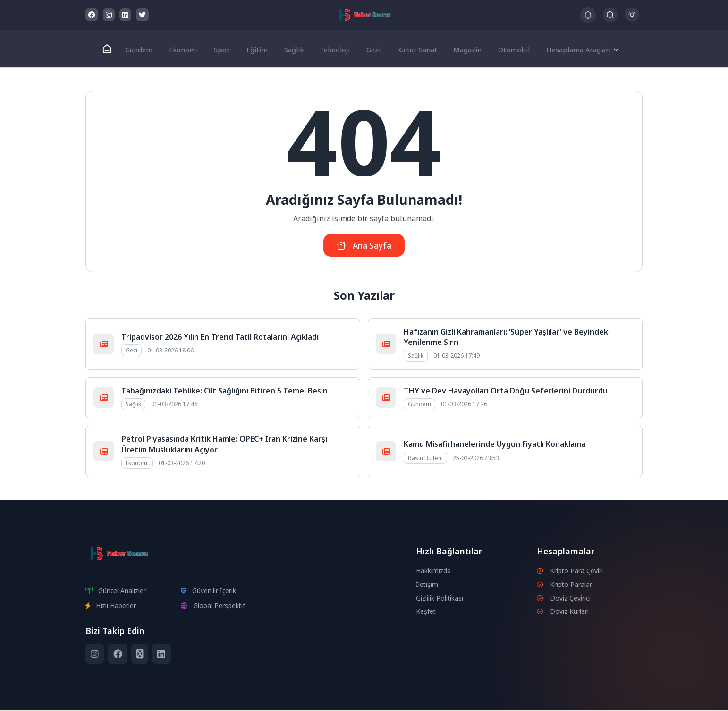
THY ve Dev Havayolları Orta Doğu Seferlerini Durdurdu (506, 392)
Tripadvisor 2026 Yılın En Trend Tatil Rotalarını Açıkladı (220, 338)
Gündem (146, 49)
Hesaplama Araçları (570, 49)
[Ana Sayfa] (114, 49)
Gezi (370, 49)
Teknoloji (333, 49)
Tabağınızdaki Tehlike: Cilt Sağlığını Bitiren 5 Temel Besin (224, 392)
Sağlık (293, 49)
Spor (225, 49)
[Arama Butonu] (610, 15)
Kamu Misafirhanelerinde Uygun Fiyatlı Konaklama (495, 445)
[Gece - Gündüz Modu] (632, 19)
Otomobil (506, 49)
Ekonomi (189, 49)
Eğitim (258, 49)
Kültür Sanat (412, 49)
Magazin (462, 49)
